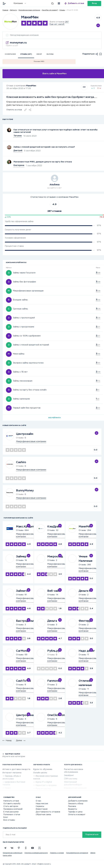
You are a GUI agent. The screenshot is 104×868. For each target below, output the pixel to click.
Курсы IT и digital (44, 782)
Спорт (8, 788)
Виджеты (73, 809)
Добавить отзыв (76, 3)
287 (67, 22)
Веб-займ (54, 591)
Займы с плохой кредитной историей (31, 345)
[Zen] (26, 848)
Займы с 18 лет (20, 372)
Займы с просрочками (24, 327)
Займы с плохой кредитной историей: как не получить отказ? (44, 147)
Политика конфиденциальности (36, 853)
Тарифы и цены (75, 812)
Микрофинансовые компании (29, 10)
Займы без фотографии (24, 282)
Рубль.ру (53, 651)
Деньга (52, 621)
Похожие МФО (39, 62)
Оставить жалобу (12, 804)
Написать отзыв (11, 801)
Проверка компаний (13, 809)
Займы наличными (21, 399)
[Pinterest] (19, 848)
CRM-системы (71, 779)
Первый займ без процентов (27, 408)
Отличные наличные (86, 683)
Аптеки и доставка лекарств (16, 769)
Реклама (72, 806)
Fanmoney (54, 681)
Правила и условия (57, 853)
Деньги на (86, 591)
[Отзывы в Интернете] (10, 3)
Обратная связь (43, 815)
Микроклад (55, 557)
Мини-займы (19, 354)
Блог (6, 817)
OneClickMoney (58, 715)
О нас (39, 801)
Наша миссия (42, 804)
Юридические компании (75, 788)
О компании (10, 54)
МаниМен (31, 86)
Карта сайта (7, 856)
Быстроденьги (26, 621)
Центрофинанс (26, 715)
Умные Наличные (86, 559)
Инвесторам (42, 809)
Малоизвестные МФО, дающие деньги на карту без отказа (43, 162)
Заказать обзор (76, 804)
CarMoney (23, 651)
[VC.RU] (39, 848)
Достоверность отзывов (48, 812)
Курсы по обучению (43, 769)
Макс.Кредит (25, 527)
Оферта (93, 853)
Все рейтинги (55, 418)
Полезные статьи (12, 815)
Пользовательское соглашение (77, 853)
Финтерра (86, 621)
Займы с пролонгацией (24, 318)
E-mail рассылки (11, 812)
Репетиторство (43, 789)
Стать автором (11, 806)
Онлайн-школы (40, 773)
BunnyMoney (25, 491)
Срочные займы (20, 309)
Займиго (22, 591)
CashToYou (24, 681)
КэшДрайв (54, 527)
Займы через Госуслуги (24, 273)
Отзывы (20, 530)
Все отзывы (9, 820)
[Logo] (10, 21)
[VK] (12, 848)
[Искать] (41, 3)
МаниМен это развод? (50, 10)
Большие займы (20, 300)
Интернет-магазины (12, 773)
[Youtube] (32, 848)
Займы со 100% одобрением (27, 336)
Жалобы (50, 54)
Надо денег (87, 651)
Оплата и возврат (77, 815)
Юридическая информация (13, 853)
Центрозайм (25, 434)
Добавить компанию (78, 801)
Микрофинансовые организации (28, 291)
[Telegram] (5, 848)
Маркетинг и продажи (46, 785)
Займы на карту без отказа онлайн (30, 390)
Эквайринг (69, 776)
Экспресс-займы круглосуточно (28, 363)
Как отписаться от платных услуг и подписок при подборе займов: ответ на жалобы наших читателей (56, 131)
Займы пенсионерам (23, 381)
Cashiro (21, 462)
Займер (21, 557)
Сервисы (40, 806)
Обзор (39, 54)
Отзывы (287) (26, 54)
